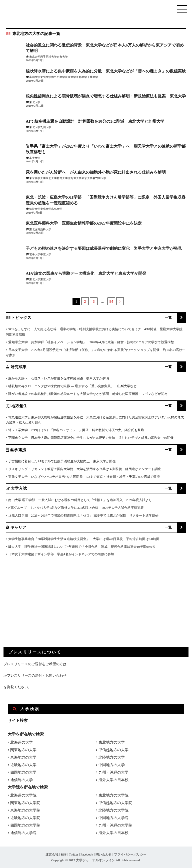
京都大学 (81, 77)
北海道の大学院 (23, 795)
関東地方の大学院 (25, 803)
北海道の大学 (21, 742)
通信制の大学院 (23, 833)
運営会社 (52, 854)
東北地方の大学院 (113, 795)
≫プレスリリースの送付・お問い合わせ (35, 676)
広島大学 (57, 209)
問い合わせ (104, 854)
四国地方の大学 (23, 772)
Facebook (87, 854)
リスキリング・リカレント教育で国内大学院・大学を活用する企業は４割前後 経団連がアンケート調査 (85, 469)
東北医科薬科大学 (40, 229)
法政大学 (70, 77)
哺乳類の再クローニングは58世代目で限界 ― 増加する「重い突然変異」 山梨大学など (72, 386)
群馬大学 (62, 178)
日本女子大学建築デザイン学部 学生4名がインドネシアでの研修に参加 (61, 554)
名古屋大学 (99, 178)
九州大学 (46, 127)
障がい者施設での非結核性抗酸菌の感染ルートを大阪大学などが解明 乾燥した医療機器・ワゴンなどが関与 (88, 394)
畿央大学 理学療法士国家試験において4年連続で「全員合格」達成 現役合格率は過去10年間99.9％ (82, 547)
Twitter (73, 854)
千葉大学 (92, 77)
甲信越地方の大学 (113, 750)
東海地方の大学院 (25, 810)
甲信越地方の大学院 (115, 803)
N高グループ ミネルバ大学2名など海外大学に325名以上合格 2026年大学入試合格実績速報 (76, 508)
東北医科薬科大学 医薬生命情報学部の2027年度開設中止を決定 (84, 223)
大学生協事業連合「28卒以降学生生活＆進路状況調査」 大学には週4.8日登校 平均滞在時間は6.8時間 (84, 539)
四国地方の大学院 (25, 825)
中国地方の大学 (112, 765)
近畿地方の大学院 (25, 818)
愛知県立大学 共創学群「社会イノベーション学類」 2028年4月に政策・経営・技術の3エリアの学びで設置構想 (91, 342)
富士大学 (35, 158)
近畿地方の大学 (23, 765)
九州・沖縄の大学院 (115, 825)
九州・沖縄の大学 (113, 772)
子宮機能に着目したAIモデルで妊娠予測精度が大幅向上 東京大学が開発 (62, 461)
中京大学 (46, 254)
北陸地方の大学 (112, 757)
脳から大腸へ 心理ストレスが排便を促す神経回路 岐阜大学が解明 (59, 378)
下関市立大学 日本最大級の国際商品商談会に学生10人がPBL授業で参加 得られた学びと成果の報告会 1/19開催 (91, 438)
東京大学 (87, 178)
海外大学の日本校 (113, 780)
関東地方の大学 (23, 750)
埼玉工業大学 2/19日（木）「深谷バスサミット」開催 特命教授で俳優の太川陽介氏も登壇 (76, 430)
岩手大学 (35, 254)
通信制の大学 (21, 780)
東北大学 (46, 77)
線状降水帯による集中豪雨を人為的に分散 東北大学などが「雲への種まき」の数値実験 (106, 71)
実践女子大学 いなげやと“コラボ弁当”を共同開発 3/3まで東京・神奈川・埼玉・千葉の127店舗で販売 (84, 477)
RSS (64, 854)
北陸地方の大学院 (113, 810)
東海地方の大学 (23, 757)
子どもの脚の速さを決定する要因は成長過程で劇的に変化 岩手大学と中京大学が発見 (104, 248)
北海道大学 (75, 178)
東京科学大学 (37, 178)
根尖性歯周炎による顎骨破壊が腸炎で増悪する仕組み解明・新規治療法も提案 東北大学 (106, 96)
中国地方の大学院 (113, 818)
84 (111, 301)
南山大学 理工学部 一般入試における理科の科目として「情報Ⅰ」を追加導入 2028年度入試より (80, 500)
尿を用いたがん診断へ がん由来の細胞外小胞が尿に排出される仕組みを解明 (96, 172)
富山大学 (35, 77)
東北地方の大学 (112, 742)
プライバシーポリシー (130, 854)
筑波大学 (35, 209)
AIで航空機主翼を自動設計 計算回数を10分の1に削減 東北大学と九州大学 (95, 121)
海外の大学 (58, 77)
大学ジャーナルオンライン (95, 860)
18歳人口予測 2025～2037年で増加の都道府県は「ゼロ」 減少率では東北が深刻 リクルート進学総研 (83, 515)
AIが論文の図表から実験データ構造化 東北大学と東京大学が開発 (86, 273)
